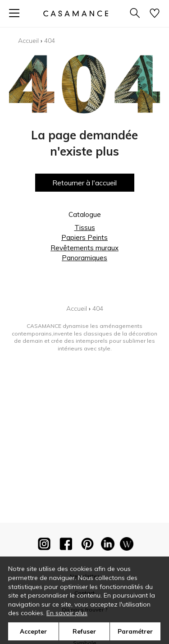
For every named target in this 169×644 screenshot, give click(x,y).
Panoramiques (84, 258)
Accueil (28, 41)
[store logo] (75, 13)
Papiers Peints (84, 237)
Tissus (85, 228)
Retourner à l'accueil (84, 183)
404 (50, 41)
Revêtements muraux (84, 248)
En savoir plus (67, 613)
